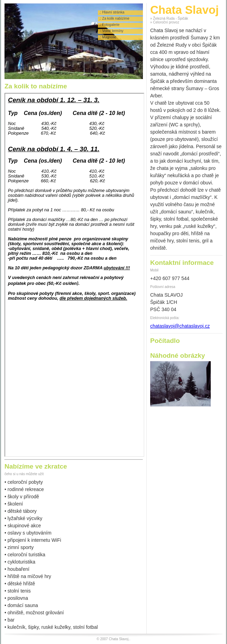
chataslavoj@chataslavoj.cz (180, 326)
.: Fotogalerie (109, 25)
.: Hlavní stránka (112, 12)
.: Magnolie (108, 37)
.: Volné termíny (111, 31)
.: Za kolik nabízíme (114, 18)
